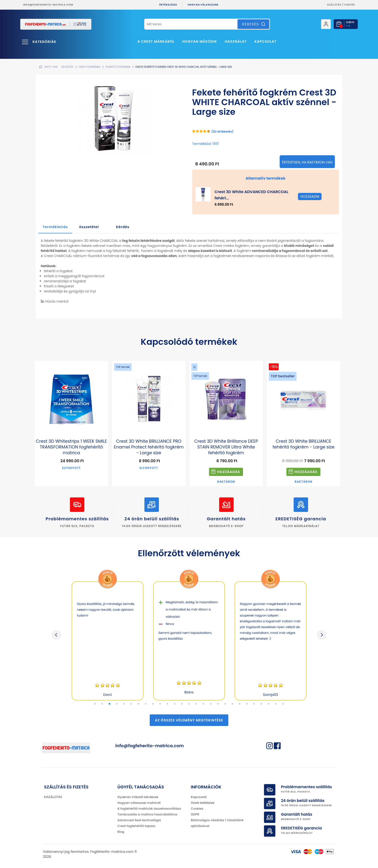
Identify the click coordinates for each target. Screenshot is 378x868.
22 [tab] (247, 704)
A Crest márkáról (156, 41)
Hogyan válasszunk (203, 5)
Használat (236, 41)
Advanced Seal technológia (139, 820)
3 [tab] (109, 704)
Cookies (197, 809)
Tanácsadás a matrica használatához (147, 814)
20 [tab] (232, 704)
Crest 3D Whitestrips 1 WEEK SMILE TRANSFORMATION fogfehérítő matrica (71, 447)
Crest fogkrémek (90, 67)
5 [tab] (124, 704)
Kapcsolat (266, 41)
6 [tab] (131, 704)
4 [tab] (117, 704)
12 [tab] (175, 704)
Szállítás (334, 5)
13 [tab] (182, 704)
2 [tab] (102, 704)
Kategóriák (44, 42)
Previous (56, 635)
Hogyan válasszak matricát (139, 803)
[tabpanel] (108, 641)
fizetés (350, 5)
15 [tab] (196, 704)
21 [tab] (240, 704)
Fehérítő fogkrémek (118, 67)
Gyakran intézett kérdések (138, 797)
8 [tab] (146, 704)
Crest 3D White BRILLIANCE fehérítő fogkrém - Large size (304, 444)
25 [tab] (269, 704)
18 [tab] (218, 704)
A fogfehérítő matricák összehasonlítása (149, 809)
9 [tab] (153, 704)
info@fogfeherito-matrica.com (48, 5)
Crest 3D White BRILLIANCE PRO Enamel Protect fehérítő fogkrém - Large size (149, 447)
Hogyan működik (200, 41)
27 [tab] (283, 704)
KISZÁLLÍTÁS (53, 797)
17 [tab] (211, 704)
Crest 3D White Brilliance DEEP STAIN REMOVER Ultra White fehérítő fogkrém (226, 447)
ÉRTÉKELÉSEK (168, 5)
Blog (121, 832)
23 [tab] (254, 704)
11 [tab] (167, 704)
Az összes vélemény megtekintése (189, 720)
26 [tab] (276, 704)
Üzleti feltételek (202, 803)
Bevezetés (67, 67)
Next (322, 635)
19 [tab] (225, 704)
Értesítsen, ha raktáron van (307, 162)
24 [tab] (261, 704)
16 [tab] (203, 704)
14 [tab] (189, 704)
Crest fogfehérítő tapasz (136, 826)
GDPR (195, 814)
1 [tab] (95, 704)
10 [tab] (160, 704)
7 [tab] (138, 704)
